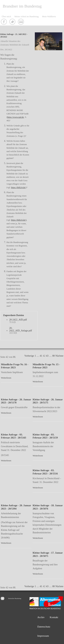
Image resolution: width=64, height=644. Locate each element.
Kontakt (21, 22)
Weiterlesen (6, 378)
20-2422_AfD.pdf (18, 320)
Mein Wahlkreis (49, 17)
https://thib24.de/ (18, 187)
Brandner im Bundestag (22, 6)
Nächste (59, 356)
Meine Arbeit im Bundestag (26, 17)
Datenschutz (44, 627)
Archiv (41, 617)
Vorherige (29, 356)
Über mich (6, 17)
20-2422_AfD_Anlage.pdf (21, 329)
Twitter (13, 22)
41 (41, 356)
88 (53, 356)
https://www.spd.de (16, 117)
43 (47, 356)
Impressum (43, 636)
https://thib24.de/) (19, 220)
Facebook (4, 22)
